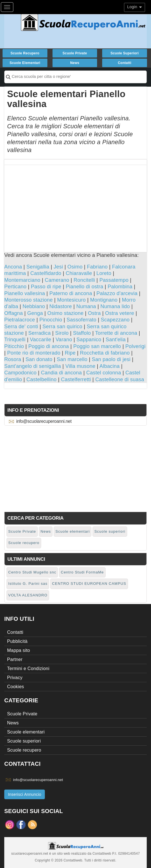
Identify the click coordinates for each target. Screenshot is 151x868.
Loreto (104, 273)
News (75, 63)
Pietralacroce (20, 320)
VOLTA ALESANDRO (28, 595)
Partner (15, 659)
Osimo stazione (66, 313)
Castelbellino (41, 379)
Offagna (13, 313)
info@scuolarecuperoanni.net (44, 421)
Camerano (57, 280)
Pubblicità (17, 641)
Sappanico (89, 340)
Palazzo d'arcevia (117, 293)
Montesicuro (71, 300)
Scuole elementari (25, 63)
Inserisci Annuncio (25, 794)
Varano (64, 340)
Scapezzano (115, 320)
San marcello (72, 359)
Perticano (15, 287)
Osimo (75, 267)
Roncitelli (84, 280)
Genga (35, 313)
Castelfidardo (46, 273)
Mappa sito (19, 650)
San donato (39, 359)
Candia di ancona (61, 373)
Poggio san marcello (97, 346)
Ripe (70, 353)
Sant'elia (116, 340)
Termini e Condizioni (28, 668)
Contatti (124, 63)
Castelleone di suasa (120, 379)
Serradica (39, 333)
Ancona (13, 267)
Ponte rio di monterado (34, 353)
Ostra (94, 313)
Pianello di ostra (84, 287)
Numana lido (115, 306)
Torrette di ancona (116, 333)
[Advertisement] (75, 205)
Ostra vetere (119, 313)
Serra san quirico (62, 327)
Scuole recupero (25, 53)
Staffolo (82, 333)
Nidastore (61, 306)
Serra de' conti (21, 327)
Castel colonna (104, 373)
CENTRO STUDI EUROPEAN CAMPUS (89, 584)
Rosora (13, 359)
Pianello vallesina (25, 293)
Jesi (58, 267)
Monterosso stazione (29, 300)
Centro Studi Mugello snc (32, 572)
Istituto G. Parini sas (28, 584)
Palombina (120, 287)
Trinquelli (15, 340)
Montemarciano (22, 280)
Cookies (16, 687)
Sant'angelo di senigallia (33, 366)
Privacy (15, 678)
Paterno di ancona (71, 293)
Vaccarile (40, 340)
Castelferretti (76, 379)
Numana (86, 306)
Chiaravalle (79, 273)
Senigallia (38, 267)
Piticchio (14, 346)
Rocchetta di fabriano (105, 353)
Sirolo (62, 333)
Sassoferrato (81, 320)
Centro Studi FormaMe (82, 572)
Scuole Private (75, 53)
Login (135, 7)
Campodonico (20, 373)
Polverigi (136, 346)
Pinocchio (51, 320)
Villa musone (80, 366)
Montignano (104, 300)
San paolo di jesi (111, 359)
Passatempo (114, 280)
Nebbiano (34, 306)
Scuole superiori (124, 53)
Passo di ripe (46, 287)
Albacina (109, 366)
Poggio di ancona (49, 346)
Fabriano (97, 267)
